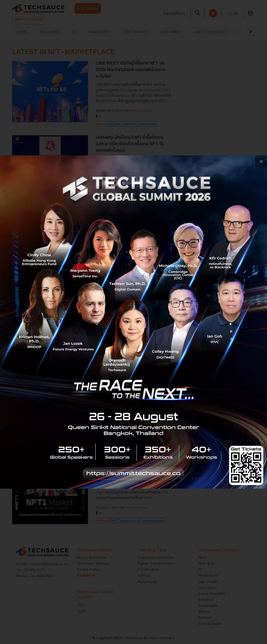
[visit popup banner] (133, 322)
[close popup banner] (261, 161)
